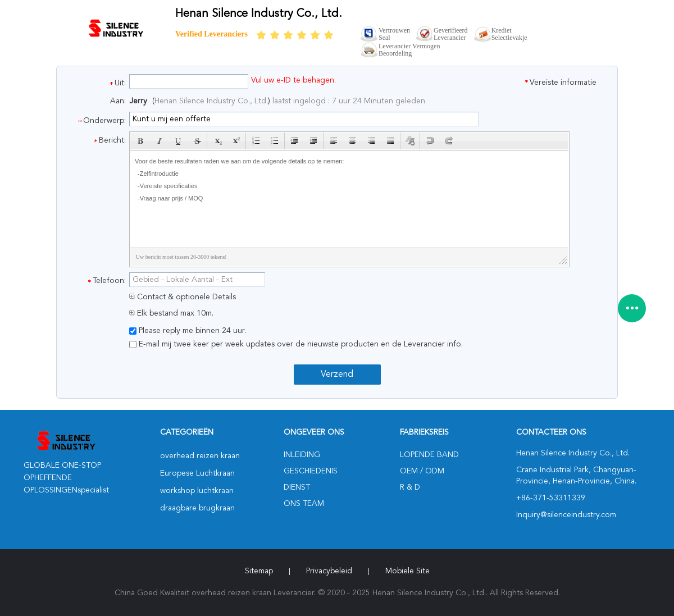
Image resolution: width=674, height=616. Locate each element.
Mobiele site (407, 571)
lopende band (429, 455)
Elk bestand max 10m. (171, 313)
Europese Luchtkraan (197, 473)
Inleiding (302, 455)
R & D (410, 487)
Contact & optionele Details (183, 297)
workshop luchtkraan (197, 491)
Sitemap (259, 571)
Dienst (297, 487)
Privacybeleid (329, 571)
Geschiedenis (311, 471)
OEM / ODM (422, 471)
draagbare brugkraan (197, 508)
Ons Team (304, 504)
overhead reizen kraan (200, 456)
